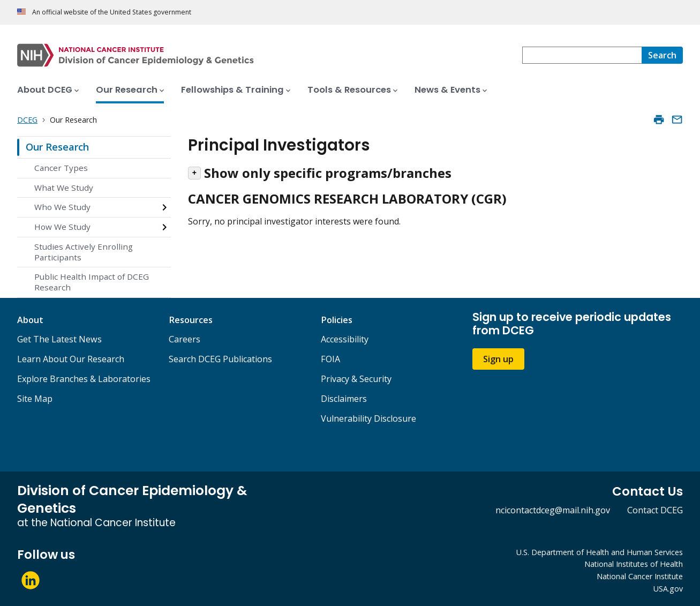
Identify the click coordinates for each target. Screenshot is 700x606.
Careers (185, 339)
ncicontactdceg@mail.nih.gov (553, 510)
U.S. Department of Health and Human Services (600, 552)
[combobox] (582, 55)
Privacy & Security (356, 379)
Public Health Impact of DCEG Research (92, 282)
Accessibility (345, 339)
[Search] (662, 55)
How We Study (62, 227)
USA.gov (668, 589)
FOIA (330, 359)
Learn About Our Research (71, 359)
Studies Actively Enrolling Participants (84, 252)
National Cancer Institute (640, 576)
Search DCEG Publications (220, 359)
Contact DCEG (655, 510)
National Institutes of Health (634, 564)
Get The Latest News (59, 339)
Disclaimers (344, 399)
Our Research (57, 147)
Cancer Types (61, 168)
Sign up (498, 359)
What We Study (64, 188)
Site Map (35, 399)
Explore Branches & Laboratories (84, 379)
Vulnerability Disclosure (368, 418)
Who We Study (62, 207)
